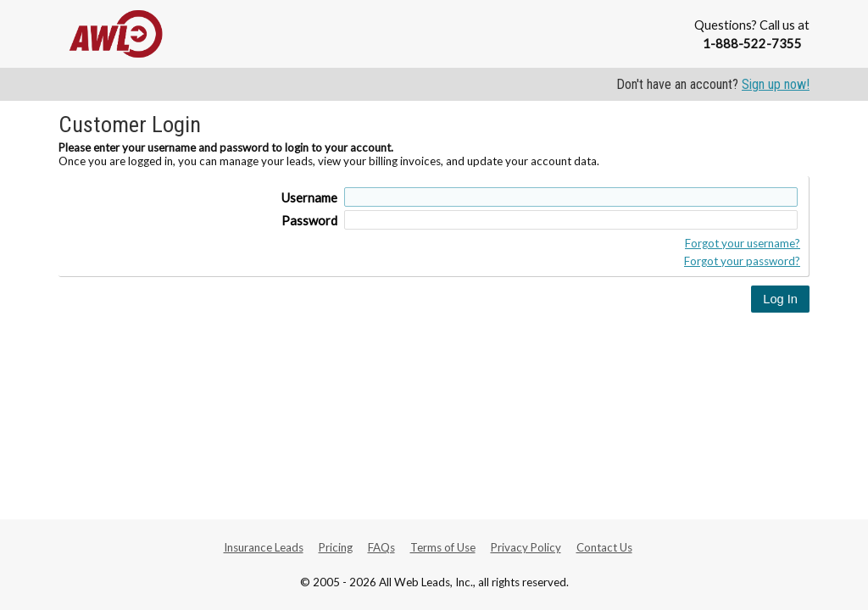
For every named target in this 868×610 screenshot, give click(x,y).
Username (309, 198)
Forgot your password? (742, 261)
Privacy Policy (526, 547)
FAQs (381, 547)
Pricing (336, 547)
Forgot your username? (743, 243)
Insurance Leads (264, 547)
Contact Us (604, 547)
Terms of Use (443, 547)
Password (309, 221)
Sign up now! (776, 84)
